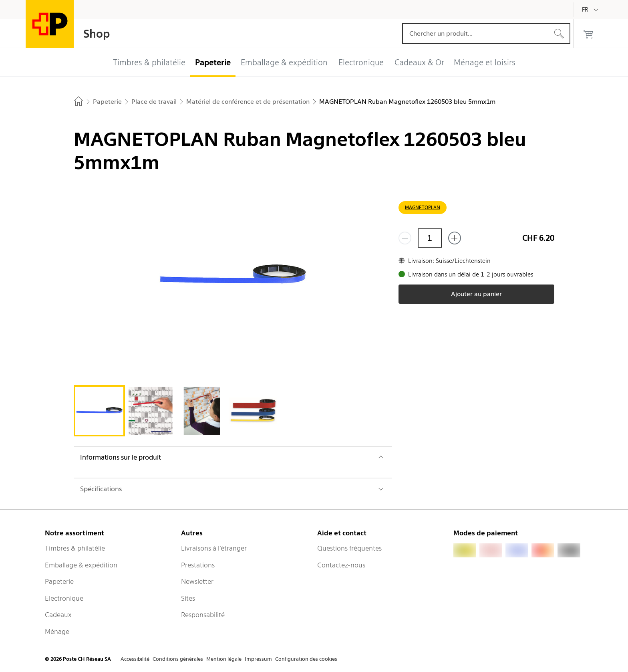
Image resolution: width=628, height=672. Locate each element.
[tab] (99, 411)
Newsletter (197, 581)
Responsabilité (203, 615)
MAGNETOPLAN (423, 207)
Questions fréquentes (349, 548)
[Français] (591, 10)
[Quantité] (430, 238)
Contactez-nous (341, 565)
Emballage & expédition (81, 565)
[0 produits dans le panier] (588, 34)
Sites (188, 598)
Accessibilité (135, 659)
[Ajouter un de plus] (455, 238)
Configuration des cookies (306, 659)
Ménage (57, 632)
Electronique (64, 598)
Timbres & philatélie (75, 548)
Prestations (198, 565)
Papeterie (59, 581)
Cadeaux (58, 615)
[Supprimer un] (405, 238)
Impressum (258, 659)
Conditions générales (178, 659)
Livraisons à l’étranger (214, 548)
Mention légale (224, 659)
